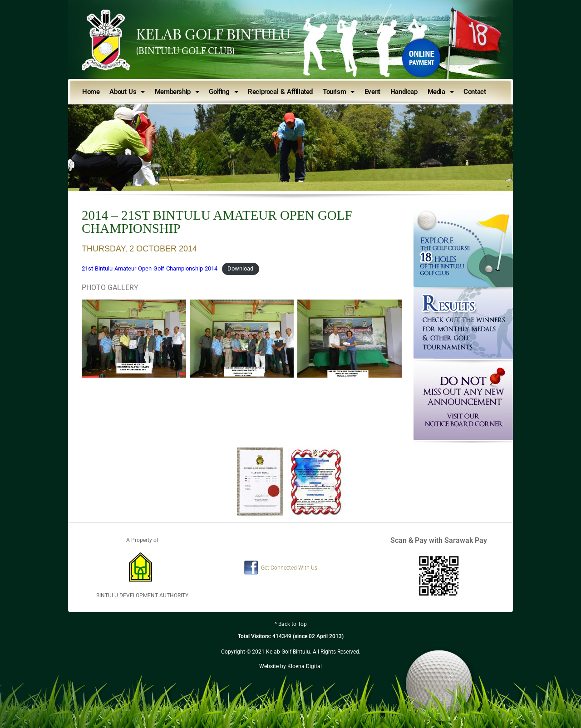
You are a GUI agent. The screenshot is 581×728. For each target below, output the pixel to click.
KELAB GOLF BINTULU (213, 34)
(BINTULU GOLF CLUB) (185, 51)
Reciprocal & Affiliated (280, 92)
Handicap (404, 92)
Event (372, 92)
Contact (475, 92)
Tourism (339, 92)
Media (441, 92)
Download (240, 268)
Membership (177, 92)
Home (91, 92)
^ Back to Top (291, 624)
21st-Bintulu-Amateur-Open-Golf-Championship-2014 (150, 268)
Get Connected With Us (289, 568)
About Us (127, 92)
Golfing (223, 92)
